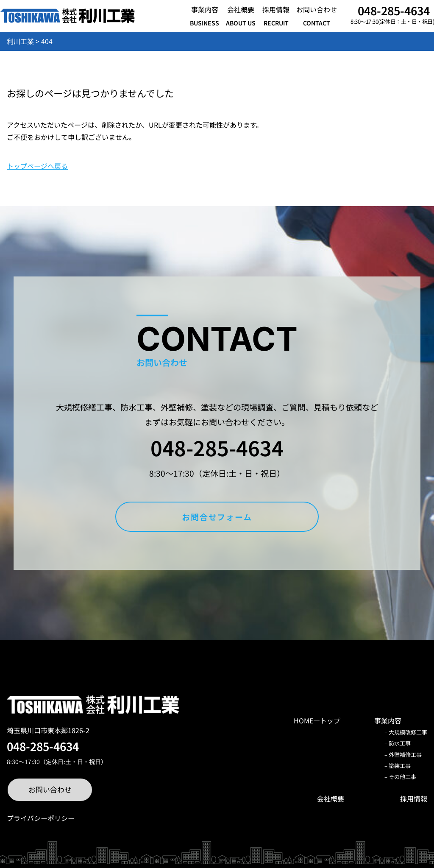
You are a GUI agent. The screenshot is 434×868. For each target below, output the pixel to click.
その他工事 (402, 777)
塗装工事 (400, 766)
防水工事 (400, 743)
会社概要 (331, 798)
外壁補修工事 (405, 755)
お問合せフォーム (217, 517)
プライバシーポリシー (41, 818)
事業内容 (388, 720)
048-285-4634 (394, 10)
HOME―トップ (317, 720)
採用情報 (414, 798)
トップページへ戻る (37, 166)
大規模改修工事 (408, 732)
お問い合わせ (50, 789)
